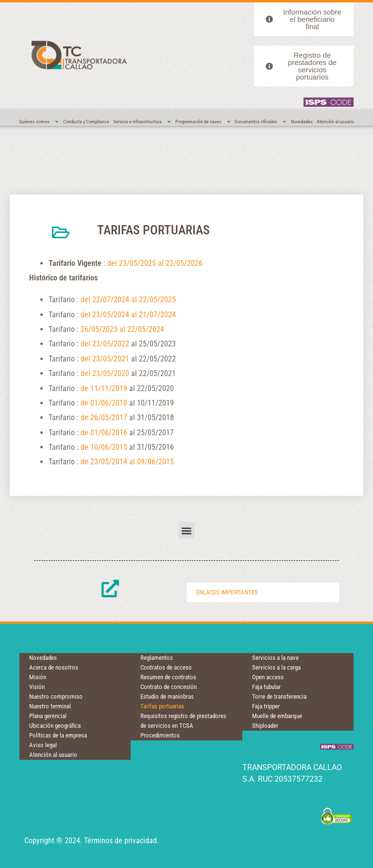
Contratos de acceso (166, 667)
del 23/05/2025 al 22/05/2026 (155, 263)
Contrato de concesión (169, 687)
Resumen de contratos (168, 677)
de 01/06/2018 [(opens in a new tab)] (104, 403)
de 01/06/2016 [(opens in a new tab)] (104, 433)
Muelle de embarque (277, 716)
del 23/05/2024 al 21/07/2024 (128, 315)
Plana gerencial (48, 716)
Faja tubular (266, 687)
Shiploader (265, 726)
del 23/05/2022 (105, 344)
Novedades (302, 122)
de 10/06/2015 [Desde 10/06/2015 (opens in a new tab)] (104, 447)
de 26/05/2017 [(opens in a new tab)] (104, 418)
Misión (38, 677)
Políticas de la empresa (58, 735)
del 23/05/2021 (105, 359)
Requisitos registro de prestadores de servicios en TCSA (183, 721)
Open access (268, 677)
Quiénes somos (39, 122)
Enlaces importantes (227, 592)
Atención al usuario (335, 122)
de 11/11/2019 (104, 388)
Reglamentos (157, 658)
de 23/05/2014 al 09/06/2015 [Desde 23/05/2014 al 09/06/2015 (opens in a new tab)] (127, 462)
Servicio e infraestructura (142, 122)
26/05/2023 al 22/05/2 (117, 329)
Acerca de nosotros (54, 667)
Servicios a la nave (275, 658)
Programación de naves (203, 122)
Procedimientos (160, 735)
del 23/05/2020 (105, 373)
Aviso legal (43, 745)
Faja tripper (266, 706)
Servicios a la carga (276, 667)
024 (158, 329)
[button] (187, 531)
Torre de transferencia (279, 696)
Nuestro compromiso (56, 696)
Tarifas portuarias (162, 706)
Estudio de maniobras (167, 696)
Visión (37, 687)
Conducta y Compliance (86, 122)
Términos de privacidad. (121, 841)
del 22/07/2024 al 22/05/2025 (128, 300)
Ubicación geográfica (55, 726)
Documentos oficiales (261, 122)
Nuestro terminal (50, 706)
